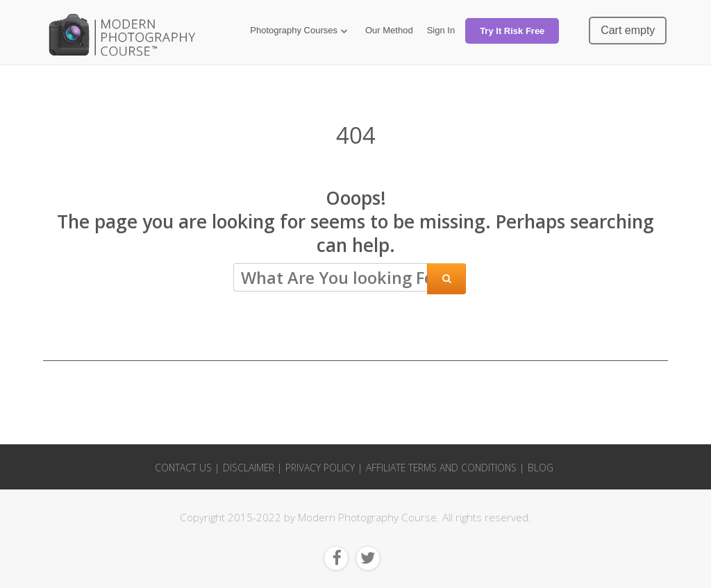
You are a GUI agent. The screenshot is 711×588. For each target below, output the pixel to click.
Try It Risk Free (512, 31)
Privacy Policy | (324, 468)
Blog (541, 468)
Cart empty (628, 30)
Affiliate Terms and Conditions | (445, 468)
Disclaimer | (252, 468)
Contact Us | (187, 468)
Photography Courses (294, 30)
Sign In (441, 30)
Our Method (389, 30)
